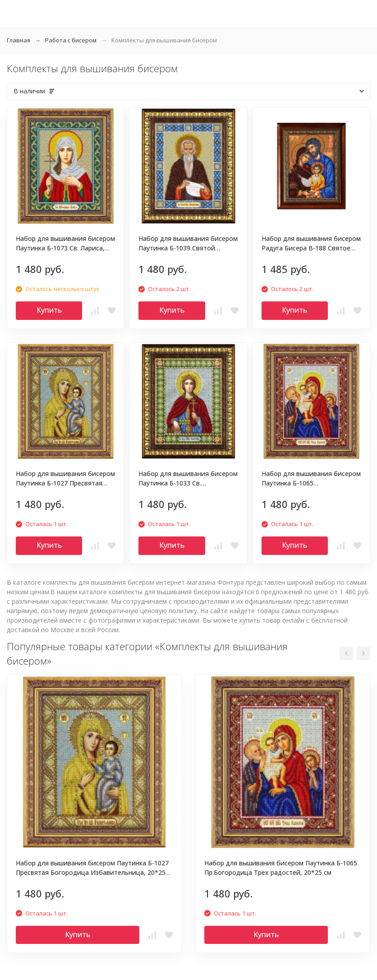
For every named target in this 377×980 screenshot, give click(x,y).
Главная (18, 40)
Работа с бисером (71, 40)
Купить (49, 310)
